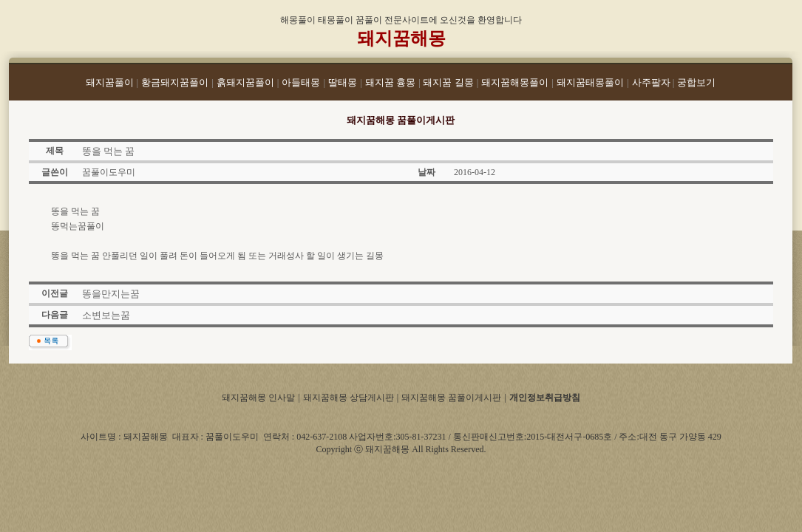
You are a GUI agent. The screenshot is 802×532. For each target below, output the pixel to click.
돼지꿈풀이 (110, 82)
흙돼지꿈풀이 (245, 82)
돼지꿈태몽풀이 (590, 82)
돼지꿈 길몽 (448, 82)
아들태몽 (301, 82)
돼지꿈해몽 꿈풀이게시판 (451, 398)
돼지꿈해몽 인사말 (258, 398)
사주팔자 (652, 82)
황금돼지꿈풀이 (175, 82)
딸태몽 (343, 82)
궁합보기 (696, 82)
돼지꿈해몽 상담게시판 (349, 398)
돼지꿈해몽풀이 (515, 82)
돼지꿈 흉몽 (390, 82)
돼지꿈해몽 (401, 38)
